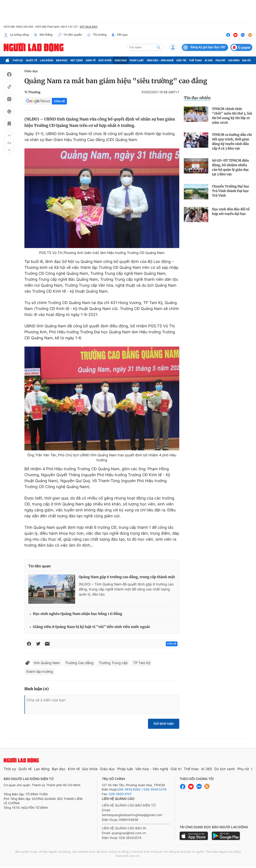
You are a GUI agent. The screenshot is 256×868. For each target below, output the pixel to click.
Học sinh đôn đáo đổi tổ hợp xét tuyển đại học (231, 211)
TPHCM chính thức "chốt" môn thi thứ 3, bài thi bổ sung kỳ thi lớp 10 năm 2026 (232, 116)
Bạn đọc (62, 60)
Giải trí (181, 60)
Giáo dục (121, 60)
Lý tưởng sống (16, 35)
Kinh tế (91, 60)
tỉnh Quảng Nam (47, 663)
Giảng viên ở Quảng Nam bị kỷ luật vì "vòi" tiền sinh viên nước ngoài (91, 627)
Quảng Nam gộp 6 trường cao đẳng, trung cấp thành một (127, 577)
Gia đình (234, 60)
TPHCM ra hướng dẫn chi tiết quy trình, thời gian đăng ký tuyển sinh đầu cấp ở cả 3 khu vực (232, 142)
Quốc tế (32, 60)
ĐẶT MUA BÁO (88, 27)
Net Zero (77, 60)
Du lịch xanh (225, 769)
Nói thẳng (43, 35)
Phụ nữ (221, 60)
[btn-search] (159, 47)
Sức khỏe (105, 60)
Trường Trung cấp (113, 663)
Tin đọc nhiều (197, 98)
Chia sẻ (59, 101)
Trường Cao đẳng (79, 663)
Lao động (47, 60)
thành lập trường (40, 672)
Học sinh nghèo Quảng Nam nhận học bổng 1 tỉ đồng (78, 614)
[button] (9, 135)
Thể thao (195, 60)
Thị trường (97, 35)
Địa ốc (247, 60)
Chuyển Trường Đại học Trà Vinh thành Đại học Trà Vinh (231, 191)
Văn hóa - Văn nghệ (160, 60)
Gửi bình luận (164, 724)
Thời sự (18, 60)
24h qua (119, 35)
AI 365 (209, 60)
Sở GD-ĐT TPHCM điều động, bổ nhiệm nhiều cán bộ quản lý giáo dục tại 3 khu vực (230, 167)
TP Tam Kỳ (142, 663)
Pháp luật (137, 60)
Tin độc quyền (70, 35)
